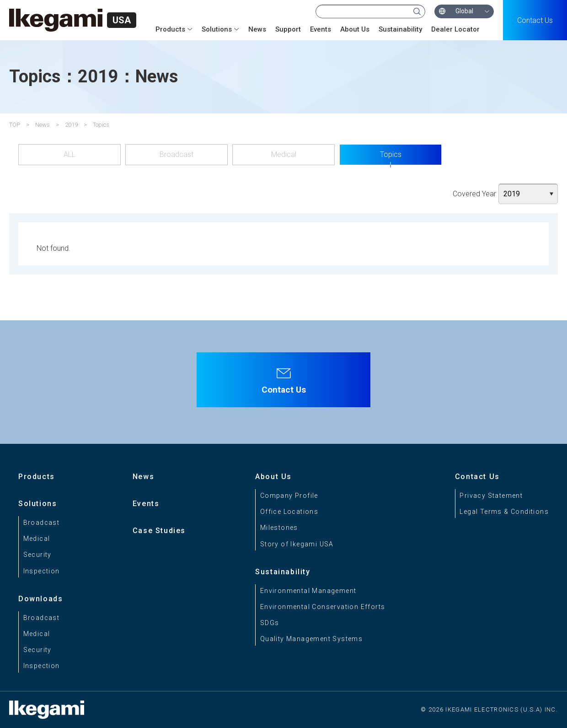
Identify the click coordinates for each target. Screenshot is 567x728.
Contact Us (535, 20)
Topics (391, 154)
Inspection (42, 571)
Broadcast (177, 154)
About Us (355, 29)
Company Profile (289, 496)
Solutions (217, 29)
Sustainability (400, 29)
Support (288, 29)
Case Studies (159, 531)
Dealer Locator (455, 29)
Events (321, 29)
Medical (284, 154)
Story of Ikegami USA (297, 544)
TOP (15, 125)
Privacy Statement (491, 496)
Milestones (279, 528)
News (257, 29)
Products (170, 29)
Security (37, 555)
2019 (71, 125)
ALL (70, 154)
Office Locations (289, 512)
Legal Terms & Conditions (504, 512)
